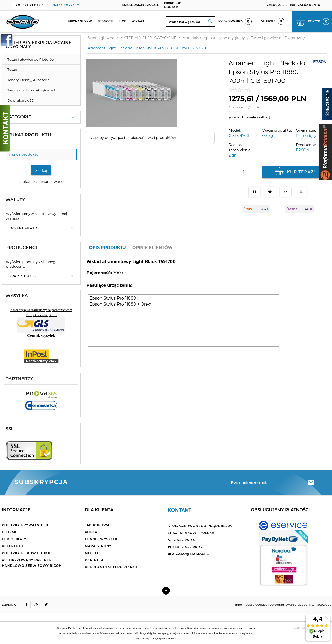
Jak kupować (99, 525)
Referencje (14, 546)
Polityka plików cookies (28, 553)
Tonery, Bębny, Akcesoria (28, 80)
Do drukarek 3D (21, 100)
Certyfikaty (14, 539)
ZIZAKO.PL (9, 605)
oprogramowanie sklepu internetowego (301, 604)
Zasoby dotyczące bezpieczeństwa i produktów (134, 138)
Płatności (95, 560)
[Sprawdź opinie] (327, 105)
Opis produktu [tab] (108, 248)
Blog (122, 21)
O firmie (10, 532)
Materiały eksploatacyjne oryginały (39, 45)
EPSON (303, 150)
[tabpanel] (207, 310)
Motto (91, 553)
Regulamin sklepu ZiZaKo (111, 567)
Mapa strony (98, 546)
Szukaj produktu (28, 135)
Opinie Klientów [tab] (153, 248)
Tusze (12, 69)
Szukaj (41, 171)
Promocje (106, 21)
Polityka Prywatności (25, 525)
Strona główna (80, 21)
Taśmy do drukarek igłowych (32, 90)
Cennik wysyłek (101, 539)
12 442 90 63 (181, 540)
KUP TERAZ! (294, 172)
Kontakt (138, 21)
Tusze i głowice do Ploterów (31, 59)
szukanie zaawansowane (41, 182)
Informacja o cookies (251, 604)
